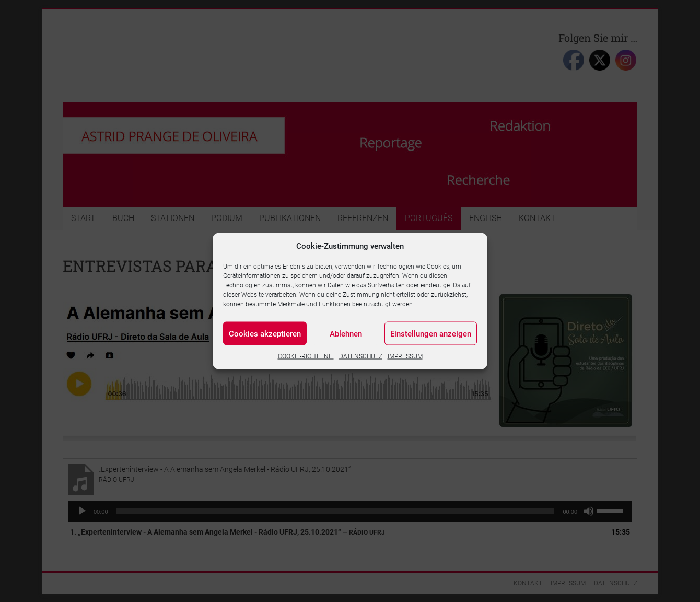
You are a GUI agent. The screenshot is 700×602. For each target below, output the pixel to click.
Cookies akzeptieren (265, 333)
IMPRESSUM (405, 356)
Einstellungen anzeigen (431, 333)
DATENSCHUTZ (361, 356)
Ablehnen (346, 333)
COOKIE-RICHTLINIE (306, 356)
